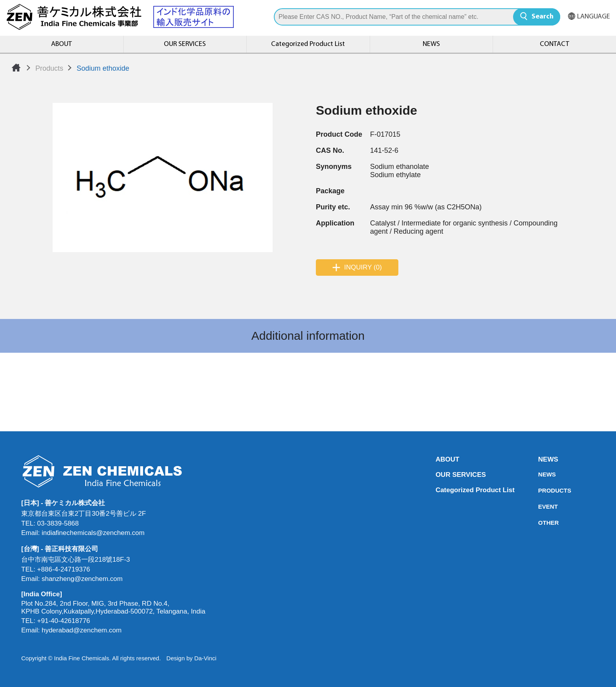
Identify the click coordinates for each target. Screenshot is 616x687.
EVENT (541, 507)
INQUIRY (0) (363, 267)
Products (49, 68)
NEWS (431, 44)
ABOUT (61, 44)
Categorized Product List (308, 44)
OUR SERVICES (185, 44)
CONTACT (555, 44)
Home (16, 68)
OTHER (541, 523)
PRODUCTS (541, 490)
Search (543, 17)
